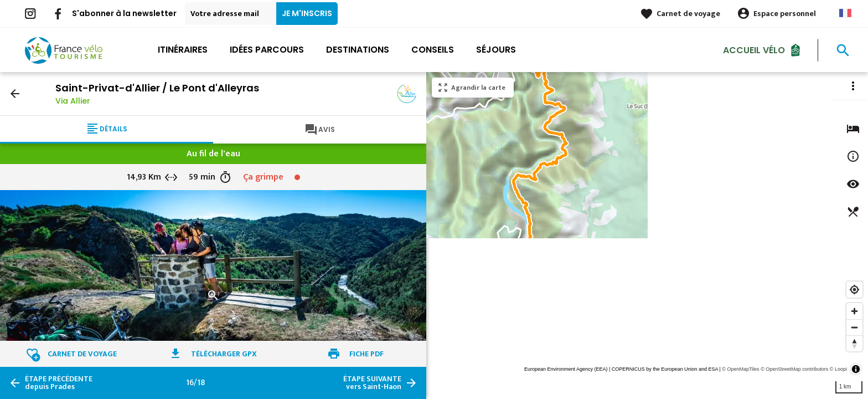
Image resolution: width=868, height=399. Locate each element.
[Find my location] (854, 290)
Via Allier (73, 101)
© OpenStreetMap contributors (794, 369)
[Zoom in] (854, 311)
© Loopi (838, 369)
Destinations (358, 50)
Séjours (496, 50)
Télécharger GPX (224, 354)
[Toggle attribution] (856, 369)
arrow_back (15, 94)
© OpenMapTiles (740, 369)
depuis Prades (59, 383)
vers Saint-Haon (372, 383)
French (845, 13)
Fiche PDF (366, 354)
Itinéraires (183, 50)
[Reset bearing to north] (854, 343)
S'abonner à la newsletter (124, 13)
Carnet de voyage (688, 14)
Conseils (433, 50)
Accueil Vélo (754, 50)
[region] (647, 236)
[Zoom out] (854, 327)
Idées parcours (267, 50)
